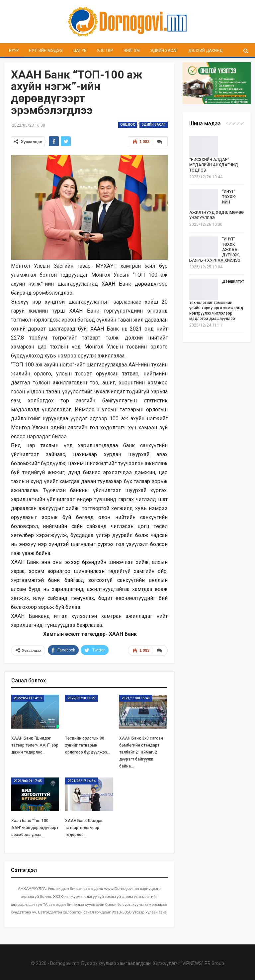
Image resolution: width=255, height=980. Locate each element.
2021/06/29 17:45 (28, 781)
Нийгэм (132, 51)
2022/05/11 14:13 (28, 698)
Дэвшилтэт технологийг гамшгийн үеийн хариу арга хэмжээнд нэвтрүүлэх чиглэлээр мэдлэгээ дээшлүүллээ (217, 300)
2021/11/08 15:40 (136, 698)
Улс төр (105, 51)
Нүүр (14, 51)
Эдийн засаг (164, 51)
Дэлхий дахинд (205, 51)
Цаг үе (80, 51)
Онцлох (127, 125)
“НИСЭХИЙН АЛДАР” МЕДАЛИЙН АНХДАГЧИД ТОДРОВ (214, 165)
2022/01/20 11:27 (82, 698)
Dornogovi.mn (65, 963)
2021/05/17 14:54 (82, 781)
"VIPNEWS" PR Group (202, 963)
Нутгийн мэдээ (46, 51)
